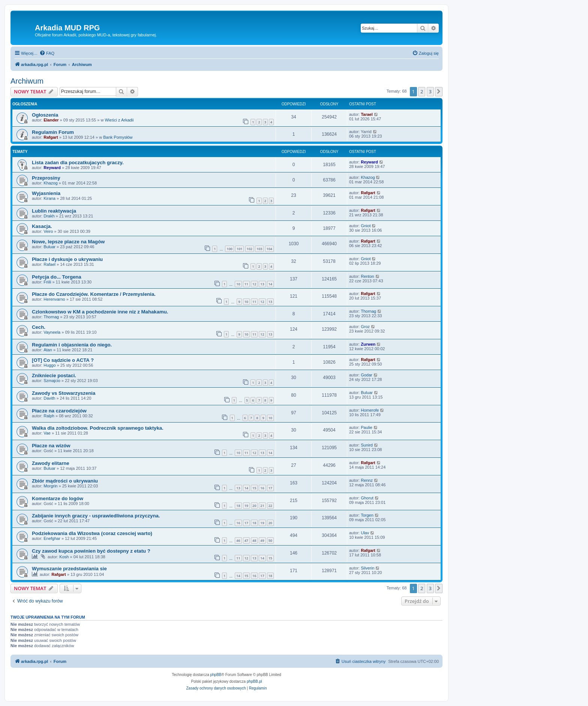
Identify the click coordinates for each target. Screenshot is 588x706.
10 (238, 284)
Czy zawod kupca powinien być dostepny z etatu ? (91, 551)
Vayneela (52, 332)
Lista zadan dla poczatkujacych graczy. (78, 163)
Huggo (49, 365)
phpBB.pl (254, 681)
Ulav (365, 533)
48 (254, 540)
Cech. (39, 327)
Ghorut (367, 498)
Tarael (367, 114)
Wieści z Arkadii (119, 120)
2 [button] (422, 91)
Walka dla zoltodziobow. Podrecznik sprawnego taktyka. (98, 428)
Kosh (64, 557)
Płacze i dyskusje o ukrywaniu (67, 259)
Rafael (49, 264)
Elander (51, 120)
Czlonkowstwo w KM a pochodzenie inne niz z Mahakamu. (100, 312)
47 (246, 540)
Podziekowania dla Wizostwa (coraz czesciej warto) (92, 533)
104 (269, 249)
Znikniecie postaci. (54, 375)
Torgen (367, 515)
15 (254, 488)
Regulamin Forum (53, 132)
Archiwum (27, 81)
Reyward (52, 168)
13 (262, 284)
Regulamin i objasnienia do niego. (72, 345)
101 (239, 249)
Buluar (49, 247)
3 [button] (430, 91)
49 (262, 540)
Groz (365, 327)
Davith (49, 398)
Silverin (367, 568)
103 (259, 249)
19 (246, 506)
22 (270, 506)
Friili (47, 282)
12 (254, 284)
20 (254, 506)
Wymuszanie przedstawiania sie (69, 569)
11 (246, 284)
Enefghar (52, 538)
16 (262, 488)
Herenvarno (54, 299)
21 (262, 506)
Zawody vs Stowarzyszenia (64, 393)
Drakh (49, 216)
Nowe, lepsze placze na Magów (68, 242)
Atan (48, 350)
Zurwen (368, 344)
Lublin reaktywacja (54, 211)
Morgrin (50, 486)
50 (270, 540)
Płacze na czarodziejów (59, 411)
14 (270, 284)
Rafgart (51, 137)
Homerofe (370, 410)
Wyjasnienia (46, 193)
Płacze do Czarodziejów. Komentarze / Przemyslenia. (94, 294)
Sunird (367, 445)
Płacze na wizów (51, 446)
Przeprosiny (46, 178)
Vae (47, 433)
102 (250, 249)
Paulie (367, 427)
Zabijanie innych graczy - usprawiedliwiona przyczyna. (96, 516)
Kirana (49, 198)
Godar (367, 375)
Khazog (50, 183)
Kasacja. (42, 226)
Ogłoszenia (45, 115)
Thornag (51, 317)
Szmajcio (52, 381)
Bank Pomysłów (118, 137)
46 (238, 540)
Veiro (48, 231)
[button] (439, 91)
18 (238, 506)
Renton (367, 276)
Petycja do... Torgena (57, 277)
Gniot (366, 226)
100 (229, 249)
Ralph (49, 416)
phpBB (216, 675)
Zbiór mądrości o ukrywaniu (65, 481)
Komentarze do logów (58, 498)
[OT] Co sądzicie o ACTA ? (63, 360)
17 (270, 488)
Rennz (367, 480)
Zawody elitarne (51, 463)
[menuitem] (47, 53)
